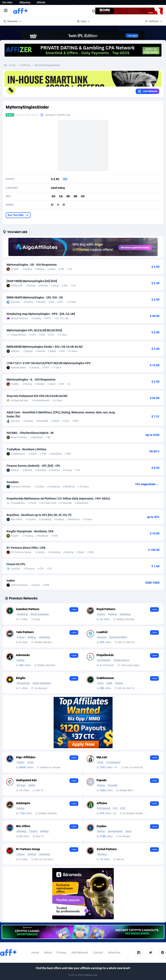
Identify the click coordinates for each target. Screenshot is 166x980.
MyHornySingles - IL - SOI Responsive (31, 380)
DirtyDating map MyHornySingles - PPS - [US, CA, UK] (41, 314)
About (48, 953)
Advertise (114, 953)
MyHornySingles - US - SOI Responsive (32, 265)
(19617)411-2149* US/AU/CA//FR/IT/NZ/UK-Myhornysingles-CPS (49, 363)
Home (12, 65)
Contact (98, 953)
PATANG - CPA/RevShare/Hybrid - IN (30, 433)
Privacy (62, 953)
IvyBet (11, 581)
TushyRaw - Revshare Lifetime (26, 449)
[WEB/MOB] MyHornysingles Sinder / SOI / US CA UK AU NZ (45, 347)
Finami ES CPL (16, 564)
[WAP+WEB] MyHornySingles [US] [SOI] (32, 281)
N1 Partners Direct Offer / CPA (26, 548)
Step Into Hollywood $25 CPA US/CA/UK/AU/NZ (37, 396)
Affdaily (41, 2)
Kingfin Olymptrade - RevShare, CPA (30, 531)
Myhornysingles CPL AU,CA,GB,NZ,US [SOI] (34, 330)
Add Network (80, 953)
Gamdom (13, 482)
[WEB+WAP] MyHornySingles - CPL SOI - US (35, 297)
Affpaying (25, 2)
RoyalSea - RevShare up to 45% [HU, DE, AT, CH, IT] (39, 515)
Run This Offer (18, 215)
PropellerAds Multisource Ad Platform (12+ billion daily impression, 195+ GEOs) (58, 499)
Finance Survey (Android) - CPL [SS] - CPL (34, 466)
